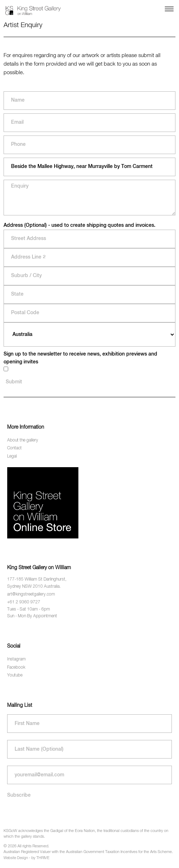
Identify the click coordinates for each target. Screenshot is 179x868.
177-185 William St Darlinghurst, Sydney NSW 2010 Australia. (37, 583)
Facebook (16, 668)
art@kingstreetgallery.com (31, 594)
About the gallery (23, 440)
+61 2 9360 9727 (24, 602)
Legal (12, 456)
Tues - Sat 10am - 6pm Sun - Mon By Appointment (32, 613)
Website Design (16, 858)
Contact (14, 448)
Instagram (16, 659)
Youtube (15, 675)
